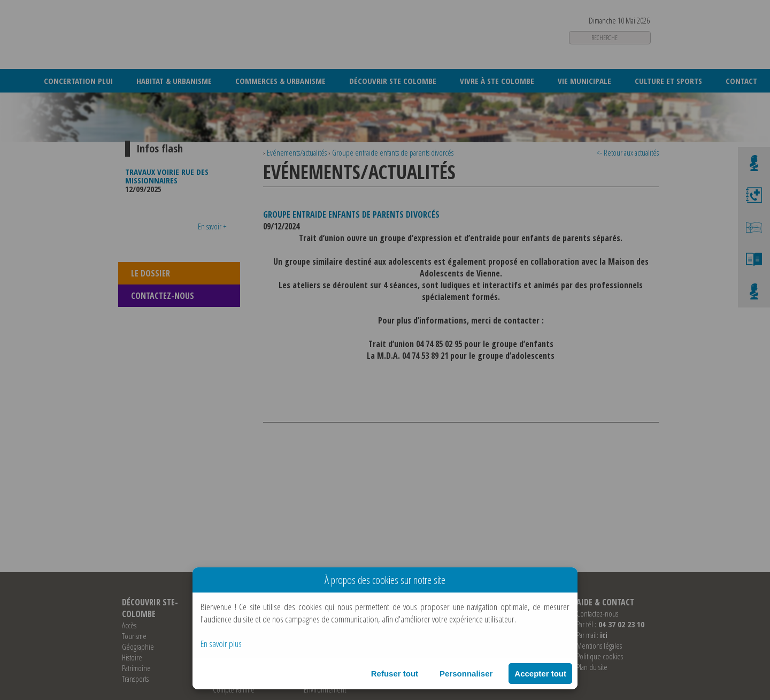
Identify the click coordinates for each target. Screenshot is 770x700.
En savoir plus (221, 644)
